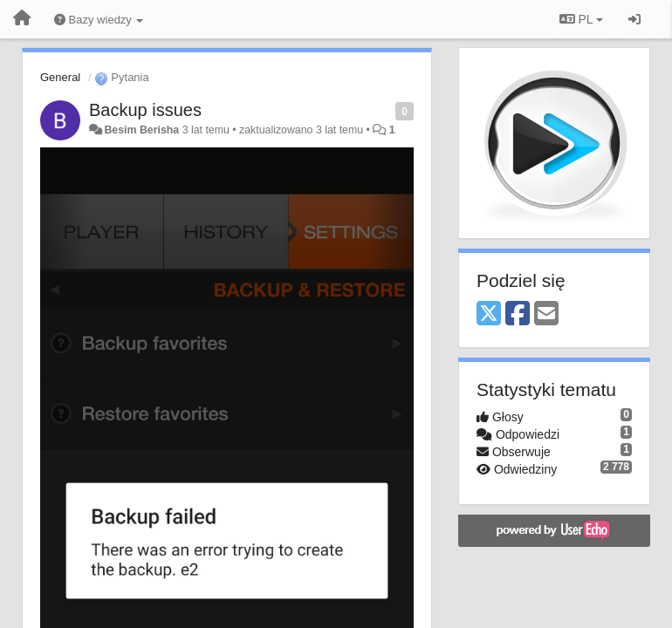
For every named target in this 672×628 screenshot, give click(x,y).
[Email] (546, 314)
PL (581, 19)
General (60, 77)
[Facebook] (518, 314)
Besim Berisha (141, 130)
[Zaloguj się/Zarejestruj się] (634, 19)
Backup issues (145, 110)
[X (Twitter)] (489, 314)
